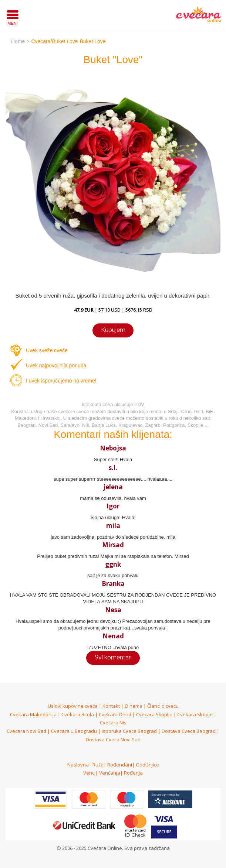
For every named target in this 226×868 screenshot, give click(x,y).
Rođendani (120, 765)
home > (20, 41)
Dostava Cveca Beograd (189, 731)
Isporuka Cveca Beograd (129, 731)
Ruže (98, 765)
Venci (89, 773)
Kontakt (111, 706)
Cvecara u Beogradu (74, 731)
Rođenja (133, 773)
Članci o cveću (163, 706)
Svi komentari (113, 657)
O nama (134, 706)
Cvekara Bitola (78, 714)
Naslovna (78, 765)
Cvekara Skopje (195, 714)
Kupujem (113, 330)
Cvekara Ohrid (115, 714)
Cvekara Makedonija (33, 714)
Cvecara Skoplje (154, 714)
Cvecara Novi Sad (26, 731)
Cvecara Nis (113, 723)
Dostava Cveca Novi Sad (113, 740)
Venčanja (110, 773)
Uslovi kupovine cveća (73, 706)
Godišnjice (147, 765)
